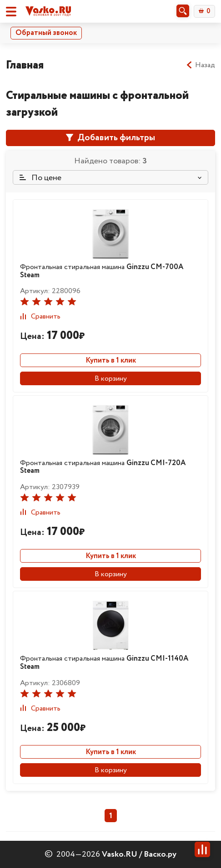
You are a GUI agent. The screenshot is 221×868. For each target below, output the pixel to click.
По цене (40, 178)
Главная (25, 65)
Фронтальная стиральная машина (102, 271)
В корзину (111, 379)
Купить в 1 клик (111, 360)
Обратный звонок (46, 33)
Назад (200, 65)
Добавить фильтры (110, 138)
